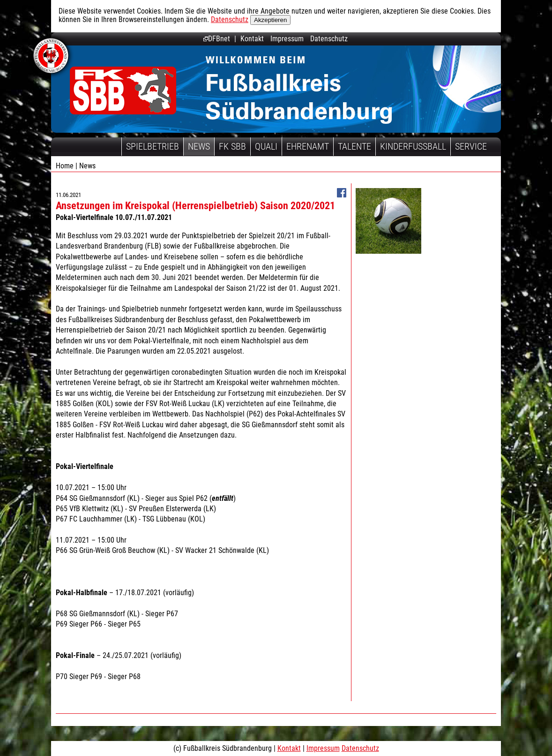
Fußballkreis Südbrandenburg (123, 90)
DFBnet (217, 39)
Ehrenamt (308, 146)
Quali (266, 146)
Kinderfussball (413, 146)
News (199, 146)
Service (471, 146)
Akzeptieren (270, 20)
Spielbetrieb (153, 146)
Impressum (287, 39)
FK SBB (232, 146)
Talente (354, 146)
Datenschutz (230, 19)
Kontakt (252, 39)
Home (65, 166)
